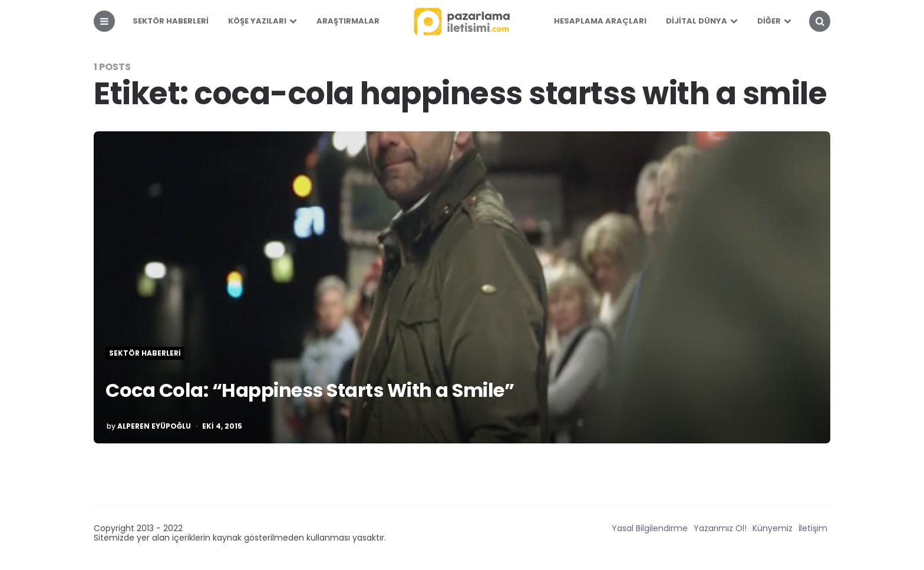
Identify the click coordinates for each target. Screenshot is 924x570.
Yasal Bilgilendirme (650, 528)
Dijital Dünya (697, 21)
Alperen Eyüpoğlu (154, 426)
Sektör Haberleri (171, 21)
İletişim (813, 528)
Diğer (769, 21)
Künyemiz (773, 528)
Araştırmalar (348, 21)
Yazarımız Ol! (720, 528)
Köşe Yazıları (257, 21)
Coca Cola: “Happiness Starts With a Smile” (310, 390)
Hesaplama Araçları (600, 21)
